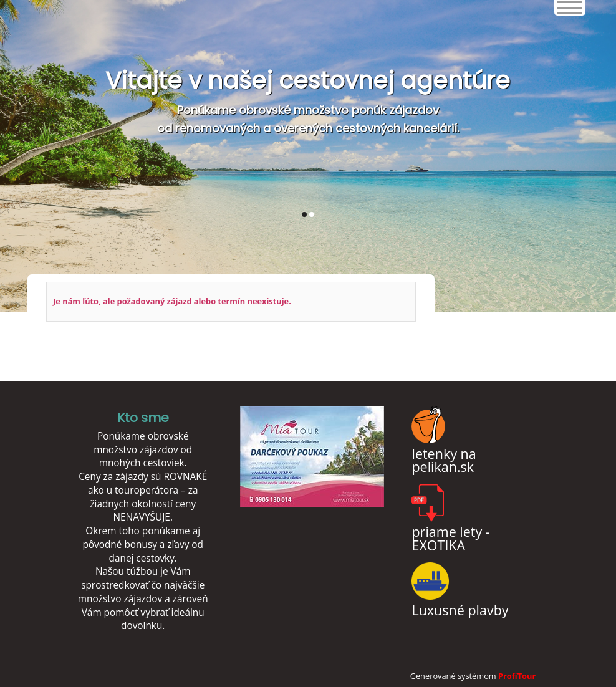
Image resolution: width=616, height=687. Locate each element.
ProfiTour (517, 676)
